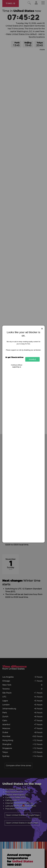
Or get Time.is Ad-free (14, 357)
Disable (32, 359)
